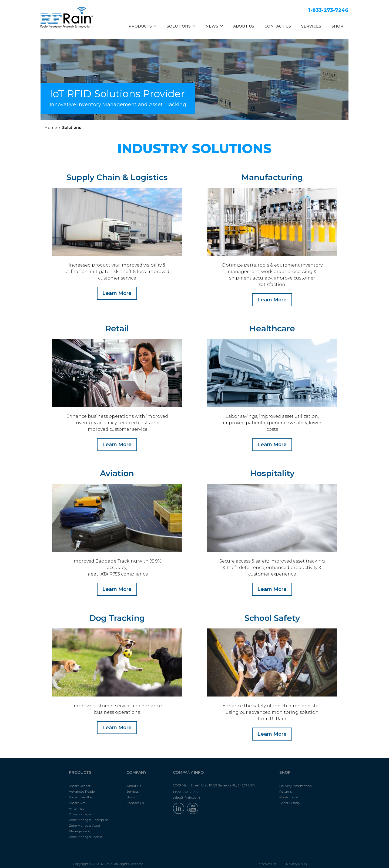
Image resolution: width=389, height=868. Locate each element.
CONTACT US (278, 26)
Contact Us (135, 796)
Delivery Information (296, 779)
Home (51, 127)
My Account (289, 791)
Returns (286, 785)
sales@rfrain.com (186, 791)
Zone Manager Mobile (86, 830)
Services (133, 785)
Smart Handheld (82, 791)
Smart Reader (80, 779)
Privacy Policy (297, 857)
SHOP (337, 26)
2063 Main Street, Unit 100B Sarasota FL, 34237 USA (214, 779)
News (131, 791)
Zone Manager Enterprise (89, 813)
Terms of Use (267, 857)
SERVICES (311, 26)
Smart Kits (77, 796)
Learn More (117, 293)
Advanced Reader (82, 785)
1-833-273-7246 (328, 10)
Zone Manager (80, 808)
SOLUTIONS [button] (181, 26)
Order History (290, 796)
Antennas (76, 802)
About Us (134, 779)
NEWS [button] (214, 26)
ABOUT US (244, 26)
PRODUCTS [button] (142, 26)
